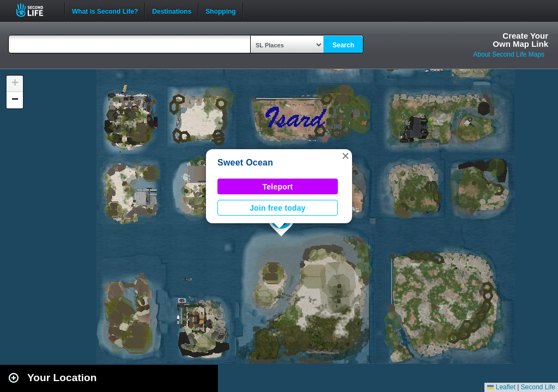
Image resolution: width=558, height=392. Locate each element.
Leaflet (501, 387)
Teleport (278, 187)
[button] (345, 156)
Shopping (220, 10)
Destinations (172, 10)
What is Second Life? (105, 10)
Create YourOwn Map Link (520, 40)
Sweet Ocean (245, 163)
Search (343, 45)
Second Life (36, 10)
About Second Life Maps (509, 54)
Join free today (278, 208)
